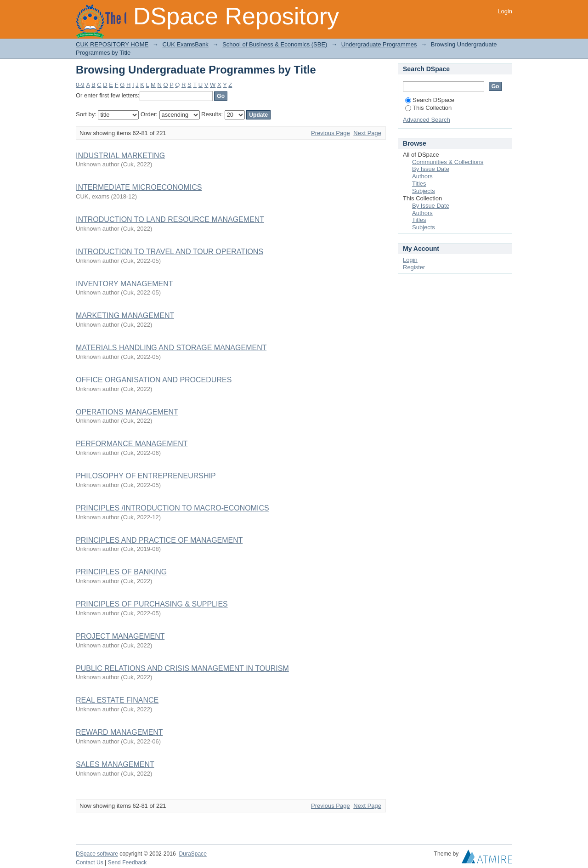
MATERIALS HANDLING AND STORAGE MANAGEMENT (171, 348)
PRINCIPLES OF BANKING (121, 572)
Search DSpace (430, 100)
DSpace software (97, 854)
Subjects (424, 191)
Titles (419, 184)
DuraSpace (192, 854)
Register (414, 267)
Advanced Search (427, 120)
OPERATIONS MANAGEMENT (127, 412)
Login (505, 11)
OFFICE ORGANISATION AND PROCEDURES (154, 380)
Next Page (367, 133)
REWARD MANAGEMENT (119, 732)
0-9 (80, 85)
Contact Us (90, 862)
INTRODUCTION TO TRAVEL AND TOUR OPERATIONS (170, 252)
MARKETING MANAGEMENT (125, 315)
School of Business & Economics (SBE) (275, 44)
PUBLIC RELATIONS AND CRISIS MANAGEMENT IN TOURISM (182, 668)
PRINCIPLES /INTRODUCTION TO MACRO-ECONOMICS (172, 508)
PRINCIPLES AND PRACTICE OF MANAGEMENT (159, 540)
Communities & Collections (448, 162)
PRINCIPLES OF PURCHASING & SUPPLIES (152, 604)
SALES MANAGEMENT (115, 764)
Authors (422, 176)
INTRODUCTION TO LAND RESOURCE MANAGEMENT (170, 219)
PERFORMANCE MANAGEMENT (132, 444)
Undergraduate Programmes (379, 44)
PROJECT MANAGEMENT (120, 636)
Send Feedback (127, 862)
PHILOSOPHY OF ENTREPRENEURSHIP (146, 476)
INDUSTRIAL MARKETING (120, 156)
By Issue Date (431, 169)
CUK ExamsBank (185, 44)
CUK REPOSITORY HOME (112, 44)
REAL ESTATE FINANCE (117, 700)
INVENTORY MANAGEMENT (124, 284)
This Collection (428, 108)
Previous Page (331, 133)
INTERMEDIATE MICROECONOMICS (139, 187)
